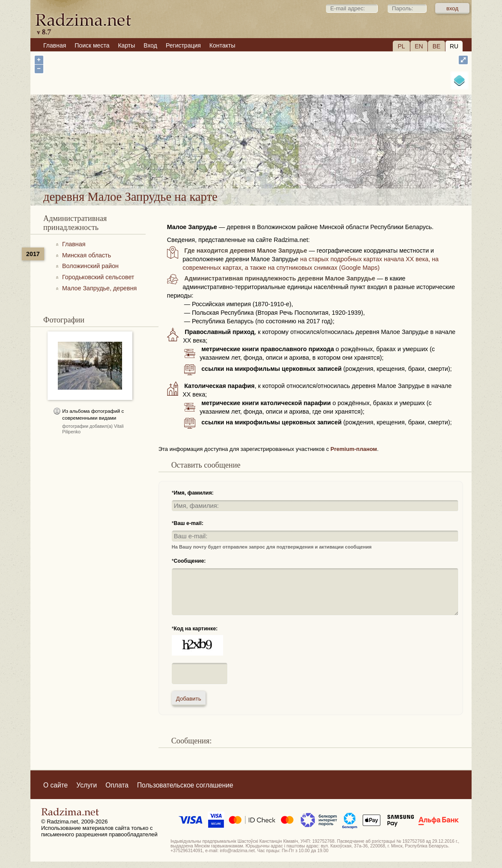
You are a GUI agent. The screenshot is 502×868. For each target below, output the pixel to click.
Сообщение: (190, 561)
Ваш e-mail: (189, 523)
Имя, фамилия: (194, 493)
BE (437, 46)
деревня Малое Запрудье (302, 166)
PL (401, 46)
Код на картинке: (196, 629)
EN (419, 46)
